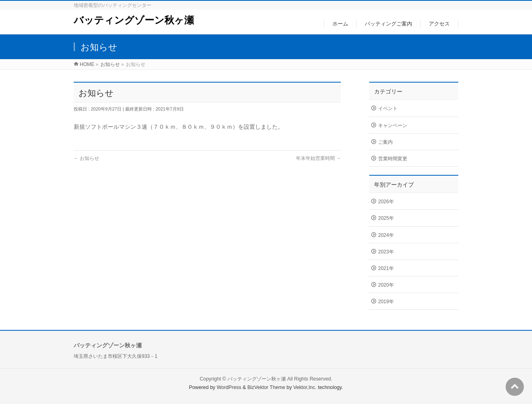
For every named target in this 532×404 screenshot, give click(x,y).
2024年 (386, 235)
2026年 (386, 202)
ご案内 (385, 142)
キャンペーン (393, 125)
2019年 (386, 302)
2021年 (386, 268)
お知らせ (86, 158)
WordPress (229, 387)
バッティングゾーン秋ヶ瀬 (134, 20)
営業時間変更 (393, 159)
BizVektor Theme (266, 387)
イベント (388, 108)
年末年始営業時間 (318, 158)
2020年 (386, 285)
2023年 (386, 252)
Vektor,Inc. (305, 387)
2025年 (386, 218)
